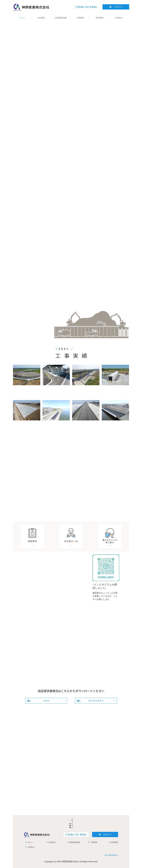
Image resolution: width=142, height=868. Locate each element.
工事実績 (80, 18)
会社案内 (41, 18)
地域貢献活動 (61, 18)
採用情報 (99, 18)
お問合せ (119, 18)
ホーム (22, 18)
